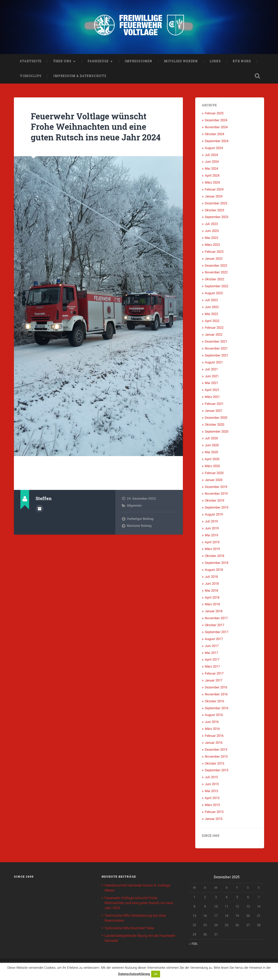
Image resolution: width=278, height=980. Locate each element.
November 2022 (216, 273)
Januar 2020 (214, 481)
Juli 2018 (211, 578)
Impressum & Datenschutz (80, 77)
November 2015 (216, 757)
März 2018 (212, 605)
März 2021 (212, 398)
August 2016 (214, 716)
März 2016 (212, 730)
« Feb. (194, 945)
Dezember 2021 (216, 342)
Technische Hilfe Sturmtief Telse (131, 927)
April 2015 (212, 799)
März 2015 (212, 806)
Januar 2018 (214, 612)
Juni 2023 (212, 232)
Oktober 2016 (214, 702)
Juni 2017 (212, 647)
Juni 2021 (212, 377)
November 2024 (216, 128)
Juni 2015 (212, 785)
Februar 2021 (214, 405)
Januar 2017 (214, 681)
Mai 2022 (211, 315)
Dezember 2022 (216, 266)
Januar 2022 (214, 336)
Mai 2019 (211, 536)
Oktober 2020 (214, 425)
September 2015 (217, 771)
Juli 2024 (211, 156)
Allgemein (134, 517)
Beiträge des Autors (40, 520)
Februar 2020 (214, 474)
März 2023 (212, 246)
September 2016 (217, 709)
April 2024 (212, 176)
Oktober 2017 (214, 626)
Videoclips (31, 77)
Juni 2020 (212, 446)
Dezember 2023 (216, 204)
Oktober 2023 (214, 211)
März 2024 (212, 183)
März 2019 (212, 550)
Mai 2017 (211, 654)
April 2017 (212, 661)
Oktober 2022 (214, 280)
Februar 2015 (214, 813)
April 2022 (212, 322)
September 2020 (217, 432)
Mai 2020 (211, 453)
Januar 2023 (214, 259)
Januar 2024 (214, 197)
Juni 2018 (212, 584)
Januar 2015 (214, 820)
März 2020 (212, 467)
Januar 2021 (214, 412)
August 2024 (214, 149)
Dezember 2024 (216, 121)
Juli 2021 (211, 370)
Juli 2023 (211, 225)
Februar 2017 (214, 674)
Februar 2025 (214, 114)
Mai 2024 (211, 170)
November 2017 (216, 619)
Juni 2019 (212, 529)
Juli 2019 (211, 522)
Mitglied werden (181, 62)
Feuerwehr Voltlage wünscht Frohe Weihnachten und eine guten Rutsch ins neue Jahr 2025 (136, 903)
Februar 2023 (214, 253)
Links (215, 62)
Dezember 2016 (216, 688)
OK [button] (156, 974)
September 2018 (217, 564)
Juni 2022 (212, 308)
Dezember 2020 (216, 419)
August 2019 (214, 515)
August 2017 (214, 640)
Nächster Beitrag (139, 537)
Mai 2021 (211, 384)
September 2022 (217, 287)
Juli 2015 (211, 778)
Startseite (31, 62)
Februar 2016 (214, 737)
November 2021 (216, 349)
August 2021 (214, 363)
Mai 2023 (211, 239)
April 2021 (212, 391)
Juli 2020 (211, 439)
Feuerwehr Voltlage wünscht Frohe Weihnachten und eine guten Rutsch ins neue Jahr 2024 (92, 133)
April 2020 (212, 460)
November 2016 (216, 695)
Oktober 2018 (214, 557)
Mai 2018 (211, 591)
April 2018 (212, 598)
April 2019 (212, 543)
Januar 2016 (214, 744)
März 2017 (212, 668)
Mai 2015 (211, 792)
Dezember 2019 (216, 488)
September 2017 (217, 633)
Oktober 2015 (214, 764)
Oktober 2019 (214, 502)
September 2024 (217, 142)
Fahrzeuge (98, 62)
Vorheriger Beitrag (140, 530)
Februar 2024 (214, 190)
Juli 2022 (211, 301)
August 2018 (214, 571)
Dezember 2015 (216, 750)
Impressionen (138, 62)
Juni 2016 (212, 723)
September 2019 (217, 508)
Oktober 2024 (214, 135)
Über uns (62, 62)
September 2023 (217, 218)
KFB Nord (242, 62)
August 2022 (214, 294)
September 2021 (217, 356)
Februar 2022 (214, 329)
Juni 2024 (212, 163)
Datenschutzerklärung (134, 974)
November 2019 (216, 495)
